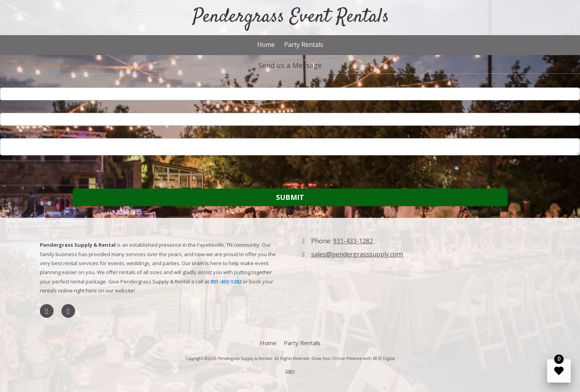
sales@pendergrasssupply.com (357, 254)
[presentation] (50, 173)
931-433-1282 (353, 241)
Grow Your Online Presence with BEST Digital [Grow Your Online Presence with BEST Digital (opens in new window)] (353, 358)
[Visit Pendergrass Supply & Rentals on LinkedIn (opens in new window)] (47, 311)
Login (290, 371)
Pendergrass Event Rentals (291, 17)
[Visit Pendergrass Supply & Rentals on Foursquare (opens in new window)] (68, 311)
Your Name (13, 83)
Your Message (17, 134)
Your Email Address (23, 108)
